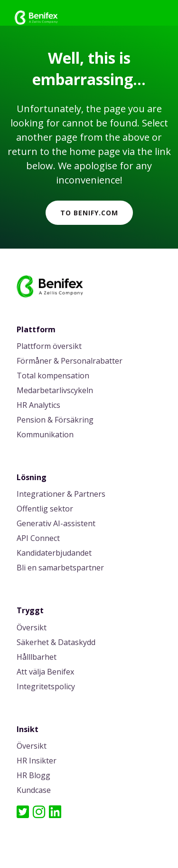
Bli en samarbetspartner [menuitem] (60, 568)
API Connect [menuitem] (38, 539)
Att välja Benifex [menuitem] (45, 672)
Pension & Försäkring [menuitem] (55, 420)
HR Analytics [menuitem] (38, 406)
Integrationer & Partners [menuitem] (61, 495)
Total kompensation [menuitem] (53, 376)
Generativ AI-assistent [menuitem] (56, 524)
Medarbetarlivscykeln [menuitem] (55, 391)
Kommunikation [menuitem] (45, 435)
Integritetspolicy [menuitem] (46, 687)
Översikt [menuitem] (32, 628)
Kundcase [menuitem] (34, 791)
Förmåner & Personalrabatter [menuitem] (70, 362)
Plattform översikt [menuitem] (49, 347)
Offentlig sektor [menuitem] (45, 509)
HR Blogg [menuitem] (33, 776)
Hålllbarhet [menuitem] (37, 658)
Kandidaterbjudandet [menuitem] (54, 554)
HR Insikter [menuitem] (37, 761)
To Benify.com (89, 213)
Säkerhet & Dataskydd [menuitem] (56, 643)
